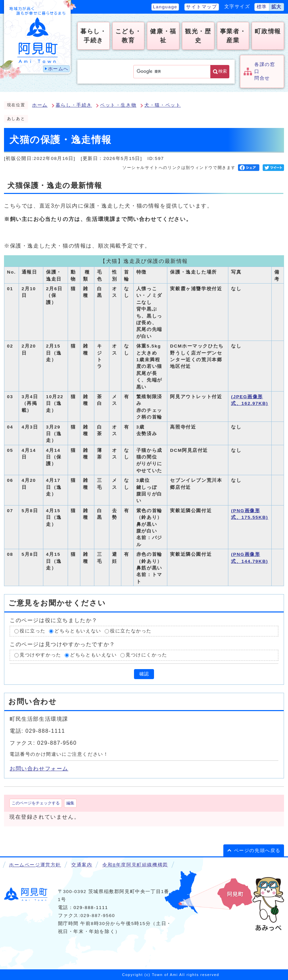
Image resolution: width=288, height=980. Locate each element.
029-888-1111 (91, 908)
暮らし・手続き (74, 105)
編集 (70, 803)
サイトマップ (202, 7)
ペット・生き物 (118, 105)
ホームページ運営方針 (35, 865)
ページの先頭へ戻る (257, 851)
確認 (144, 674)
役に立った (33, 631)
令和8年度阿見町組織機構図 (135, 865)
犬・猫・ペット (162, 105)
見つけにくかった (146, 655)
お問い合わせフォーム (39, 769)
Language (165, 7)
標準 (262, 7)
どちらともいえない (78, 631)
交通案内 (82, 865)
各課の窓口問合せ (265, 71)
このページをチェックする (36, 803)
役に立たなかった (131, 631)
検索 (223, 71)
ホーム (40, 105)
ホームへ (58, 69)
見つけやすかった (40, 655)
